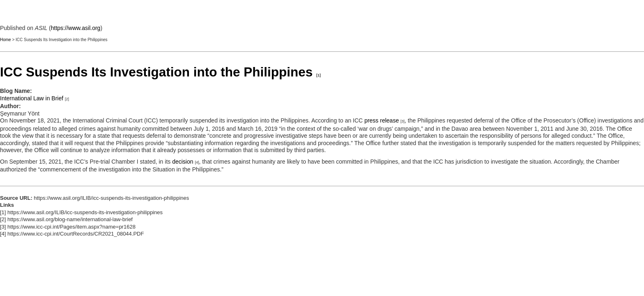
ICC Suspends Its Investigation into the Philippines (156, 72)
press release (382, 120)
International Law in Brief (32, 98)
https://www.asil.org (76, 28)
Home (6, 40)
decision (183, 162)
